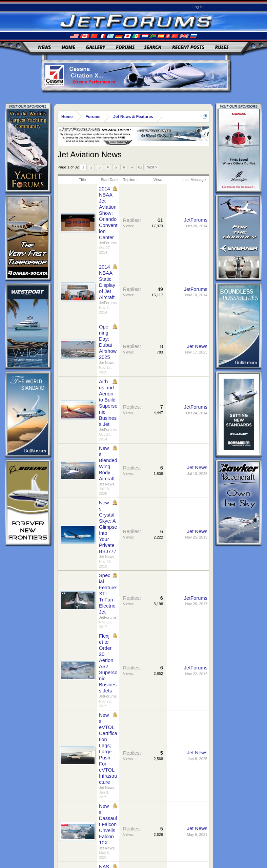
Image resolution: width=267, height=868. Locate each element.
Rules (222, 47)
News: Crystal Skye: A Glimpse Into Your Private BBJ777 (108, 527)
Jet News (107, 363)
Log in (198, 7)
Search (153, 47)
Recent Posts (188, 47)
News (45, 47)
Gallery (96, 47)
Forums (125, 47)
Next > (152, 167)
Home (68, 47)
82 (140, 167)
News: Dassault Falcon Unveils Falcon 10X (108, 824)
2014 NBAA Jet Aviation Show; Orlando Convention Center (108, 213)
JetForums (108, 243)
